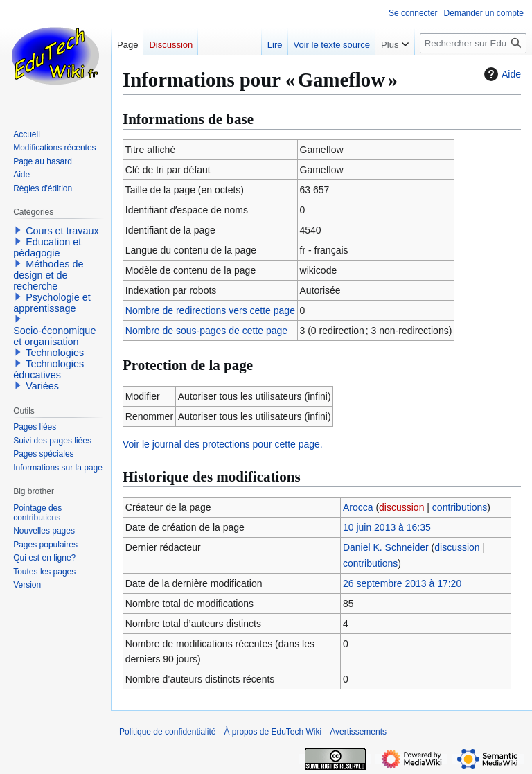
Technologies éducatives (48, 369)
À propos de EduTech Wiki (273, 732)
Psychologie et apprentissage (52, 303)
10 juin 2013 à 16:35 (387, 527)
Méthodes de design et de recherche (48, 275)
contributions (460, 507)
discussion (401, 507)
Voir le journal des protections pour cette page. (223, 444)
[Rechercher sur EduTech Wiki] (473, 43)
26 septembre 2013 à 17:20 (402, 583)
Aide (501, 74)
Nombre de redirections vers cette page (210, 310)
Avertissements (358, 732)
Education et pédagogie (47, 247)
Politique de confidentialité (167, 732)
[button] (18, 230)
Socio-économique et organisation (54, 336)
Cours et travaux (62, 231)
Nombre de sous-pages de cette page (206, 331)
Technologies (55, 353)
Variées (42, 386)
